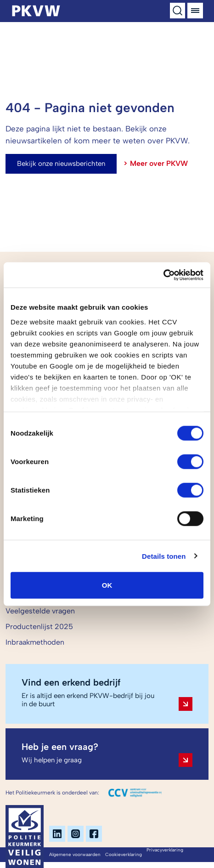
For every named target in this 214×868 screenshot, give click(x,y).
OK (107, 585)
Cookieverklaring (124, 854)
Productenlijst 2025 (39, 627)
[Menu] (195, 11)
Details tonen (164, 556)
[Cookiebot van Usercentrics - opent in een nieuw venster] (163, 275)
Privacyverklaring (165, 850)
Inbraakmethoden (35, 642)
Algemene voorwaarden (75, 854)
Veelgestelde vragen (40, 611)
